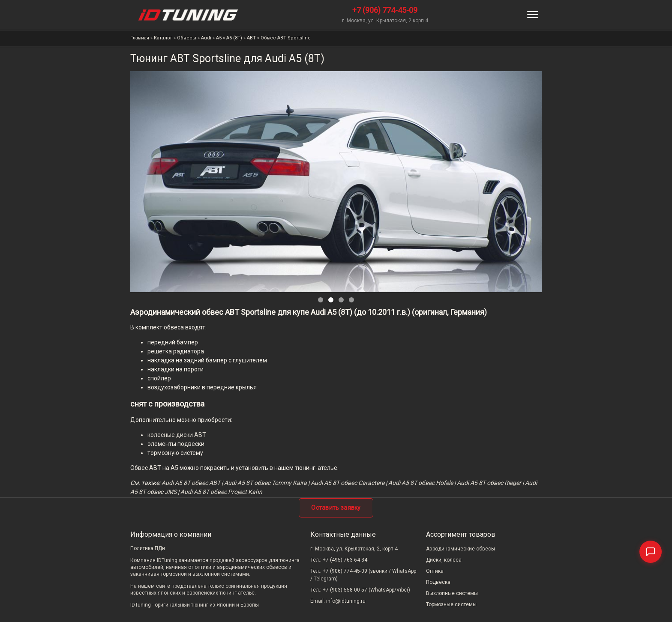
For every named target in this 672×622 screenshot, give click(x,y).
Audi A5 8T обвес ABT (191, 483)
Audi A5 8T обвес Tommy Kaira (265, 483)
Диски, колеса (444, 560)
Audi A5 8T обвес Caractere (348, 483)
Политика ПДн (148, 548)
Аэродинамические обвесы (460, 549)
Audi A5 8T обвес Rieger (489, 483)
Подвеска (438, 582)
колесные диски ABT (177, 435)
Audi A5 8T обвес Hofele (421, 483)
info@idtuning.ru (346, 601)
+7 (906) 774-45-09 (385, 10)
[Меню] (533, 15)
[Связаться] (651, 552)
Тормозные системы (451, 604)
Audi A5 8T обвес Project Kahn (221, 492)
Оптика (435, 571)
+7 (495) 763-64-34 (345, 560)
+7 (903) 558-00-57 (345, 590)
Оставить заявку (336, 508)
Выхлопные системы (452, 593)
